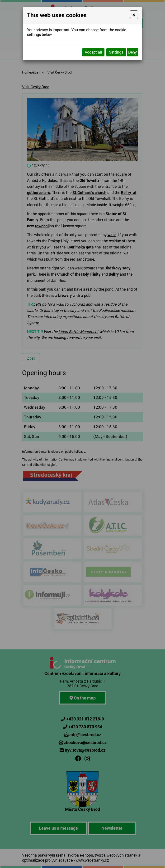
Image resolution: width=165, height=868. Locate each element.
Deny (132, 52)
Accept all (93, 52)
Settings (116, 52)
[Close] (134, 15)
